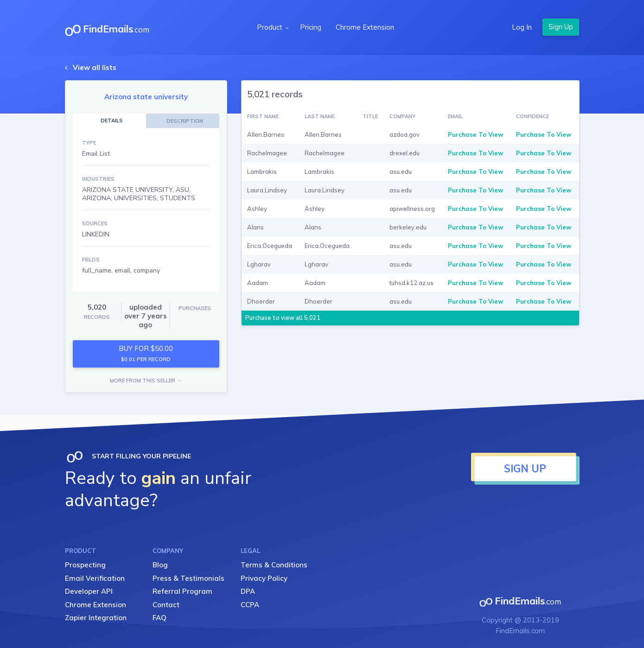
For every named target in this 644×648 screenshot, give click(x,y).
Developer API (89, 591)
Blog (160, 565)
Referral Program (182, 591)
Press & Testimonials (188, 578)
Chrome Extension (365, 27)
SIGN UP (525, 469)
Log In (522, 27)
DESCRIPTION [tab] (185, 121)
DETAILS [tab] (112, 121)
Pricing (311, 27)
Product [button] (271, 27)
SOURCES (95, 223)
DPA (248, 591)
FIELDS (91, 260)
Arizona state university (146, 97)
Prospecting (85, 565)
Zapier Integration (96, 618)
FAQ (159, 618)
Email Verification (95, 578)
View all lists (95, 67)
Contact (166, 605)
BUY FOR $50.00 (146, 353)
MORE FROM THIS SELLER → (146, 381)
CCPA (250, 605)
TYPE (89, 143)
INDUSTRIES (98, 179)
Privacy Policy (264, 578)
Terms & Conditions (274, 565)
